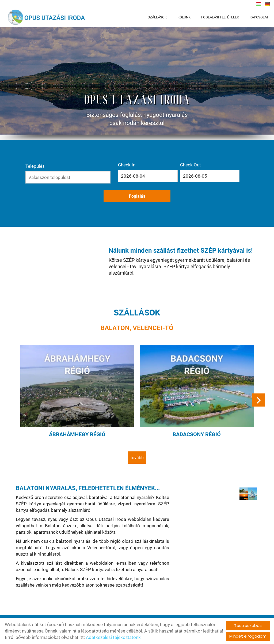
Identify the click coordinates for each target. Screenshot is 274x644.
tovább (137, 432)
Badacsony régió (195, 409)
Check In (136, 166)
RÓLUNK (184, 17)
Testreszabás (248, 625)
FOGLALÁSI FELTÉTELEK (220, 17)
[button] (258, 378)
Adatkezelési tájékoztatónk (113, 637)
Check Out (172, 166)
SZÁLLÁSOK (157, 17)
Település (66, 166)
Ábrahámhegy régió (79, 409)
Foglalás (206, 178)
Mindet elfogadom (248, 636)
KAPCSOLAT (259, 17)
